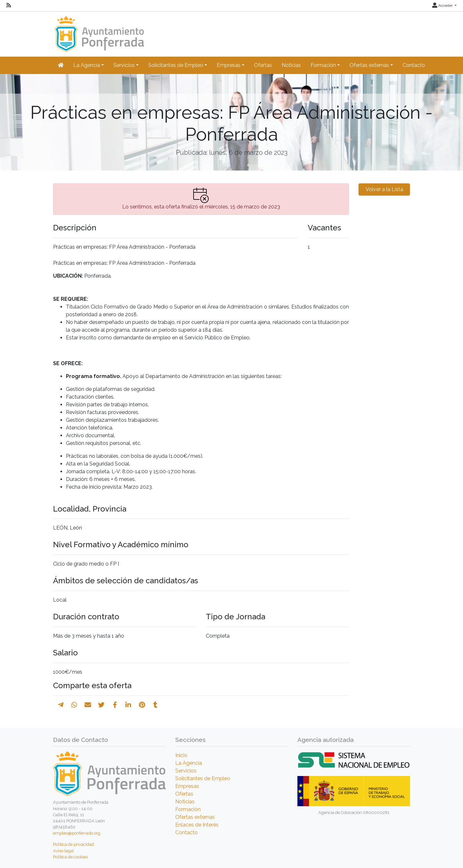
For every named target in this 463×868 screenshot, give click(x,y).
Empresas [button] (229, 65)
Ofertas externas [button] (369, 65)
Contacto (414, 65)
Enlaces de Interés (197, 825)
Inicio (181, 755)
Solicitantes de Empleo (203, 778)
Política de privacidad (73, 844)
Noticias (291, 65)
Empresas (187, 786)
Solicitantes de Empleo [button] (176, 65)
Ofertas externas (195, 817)
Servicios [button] (124, 65)
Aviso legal (64, 851)
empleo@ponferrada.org (77, 833)
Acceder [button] (443, 5)
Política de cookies (70, 857)
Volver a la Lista (384, 189)
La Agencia (189, 763)
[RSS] (9, 5)
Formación (188, 809)
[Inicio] (99, 31)
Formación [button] (323, 65)
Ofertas (263, 65)
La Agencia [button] (87, 65)
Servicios (186, 771)
